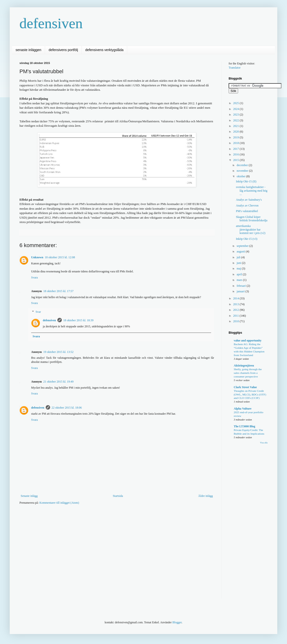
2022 (237, 120)
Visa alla (264, 443)
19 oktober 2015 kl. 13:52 (58, 352)
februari (242, 286)
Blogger (177, 622)
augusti (241, 251)
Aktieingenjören (244, 366)
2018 (237, 143)
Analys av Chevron (247, 206)
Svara (34, 277)
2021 (237, 126)
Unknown (37, 257)
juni (239, 263)
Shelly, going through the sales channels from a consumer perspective (248, 373)
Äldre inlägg (206, 496)
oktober (242, 176)
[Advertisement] (84, 546)
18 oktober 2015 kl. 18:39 (78, 320)
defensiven (51, 23)
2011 (237, 316)
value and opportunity (248, 340)
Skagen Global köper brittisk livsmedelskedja (252, 219)
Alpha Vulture (243, 409)
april (240, 274)
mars (240, 280)
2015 (237, 160)
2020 (237, 132)
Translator (235, 68)
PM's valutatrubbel (247, 211)
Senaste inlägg (29, 496)
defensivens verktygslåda (104, 50)
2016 (237, 154)
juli (239, 257)
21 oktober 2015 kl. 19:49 (58, 382)
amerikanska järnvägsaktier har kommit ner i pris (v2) (251, 229)
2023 (237, 115)
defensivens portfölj (63, 50)
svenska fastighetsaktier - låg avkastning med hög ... (252, 191)
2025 (237, 103)
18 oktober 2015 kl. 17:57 (58, 291)
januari (241, 291)
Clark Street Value (245, 387)
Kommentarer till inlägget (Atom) (59, 503)
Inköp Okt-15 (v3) (247, 239)
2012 (237, 310)
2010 (237, 321)
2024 (237, 109)
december (243, 165)
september (243, 246)
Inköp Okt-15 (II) (246, 181)
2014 (237, 298)
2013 (237, 304)
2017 (237, 149)
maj (239, 268)
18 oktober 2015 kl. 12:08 (60, 257)
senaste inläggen (28, 50)
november (243, 171)
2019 (237, 137)
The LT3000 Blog (244, 426)
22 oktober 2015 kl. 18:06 (67, 408)
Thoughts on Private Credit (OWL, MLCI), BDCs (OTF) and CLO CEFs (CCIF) (250, 394)
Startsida (118, 496)
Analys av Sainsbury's (249, 200)
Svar (38, 312)
